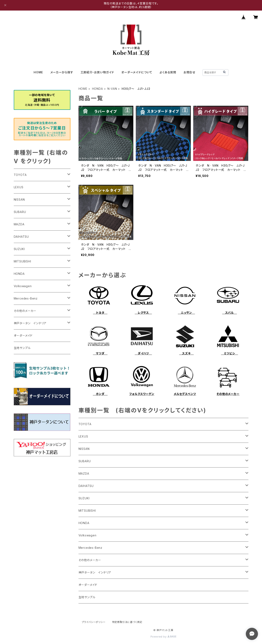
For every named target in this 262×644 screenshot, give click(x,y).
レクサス (143, 313)
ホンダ (100, 394)
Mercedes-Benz (90, 548)
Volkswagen (88, 535)
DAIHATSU (86, 486)
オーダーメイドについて (137, 72)
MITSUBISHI (87, 511)
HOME (38, 72)
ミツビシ (229, 353)
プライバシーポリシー (94, 622)
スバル (230, 313)
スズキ (186, 353)
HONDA (98, 89)
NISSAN (84, 449)
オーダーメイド (88, 585)
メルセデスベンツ (185, 394)
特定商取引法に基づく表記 (127, 622)
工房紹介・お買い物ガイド (97, 72)
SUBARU (85, 461)
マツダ (100, 353)
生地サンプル (87, 597)
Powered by (163, 637)
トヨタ (100, 313)
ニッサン (186, 313)
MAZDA (84, 473)
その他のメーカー (228, 394)
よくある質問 (168, 72)
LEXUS (83, 436)
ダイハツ (143, 353)
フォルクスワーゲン (142, 394)
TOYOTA (85, 424)
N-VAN (112, 89)
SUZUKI (84, 498)
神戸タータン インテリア (95, 572)
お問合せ (189, 72)
